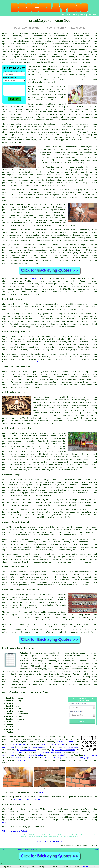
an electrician (72, 747)
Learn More (85, 867)
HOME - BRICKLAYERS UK (49, 841)
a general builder (26, 750)
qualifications (10, 178)
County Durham (19, 682)
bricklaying (8, 207)
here (41, 793)
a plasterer (64, 755)
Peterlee (36, 279)
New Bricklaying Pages (16, 849)
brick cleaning (45, 674)
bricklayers (71, 190)
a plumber (18, 752)
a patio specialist (39, 747)
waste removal (23, 758)
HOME (62, 15)
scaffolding (8, 747)
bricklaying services (86, 74)
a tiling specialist (87, 758)
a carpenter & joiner (53, 745)
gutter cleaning (53, 758)
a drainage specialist (50, 752)
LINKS (68, 15)
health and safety (57, 155)
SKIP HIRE (22, 760)
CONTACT (82, 15)
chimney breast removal (83, 653)
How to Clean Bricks (33, 362)
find (10, 809)
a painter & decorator (64, 750)
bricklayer (47, 94)
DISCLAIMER (92, 15)
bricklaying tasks (83, 679)
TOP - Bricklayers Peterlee (16, 831)
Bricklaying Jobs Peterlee (27, 800)
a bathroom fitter (66, 742)
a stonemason (90, 755)
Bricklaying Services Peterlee (25, 693)
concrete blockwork (75, 666)
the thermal (18, 109)
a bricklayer (34, 742)
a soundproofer (36, 755)
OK (94, 867)
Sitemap (4, 849)
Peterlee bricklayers (31, 653)
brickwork (15, 120)
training (23, 170)
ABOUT (75, 15)
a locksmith (19, 745)
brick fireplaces (63, 671)
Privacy (95, 849)
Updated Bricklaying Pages (34, 849)
